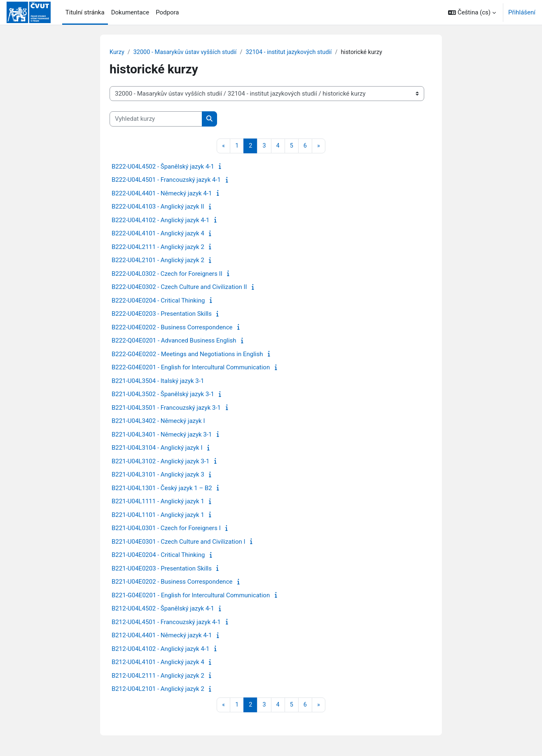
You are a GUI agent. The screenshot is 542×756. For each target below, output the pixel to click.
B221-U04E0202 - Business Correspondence (172, 582)
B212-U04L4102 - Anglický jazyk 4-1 (160, 649)
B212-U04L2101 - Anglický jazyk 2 (158, 690)
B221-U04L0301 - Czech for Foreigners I (166, 529)
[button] (472, 12)
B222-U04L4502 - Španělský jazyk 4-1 (163, 167)
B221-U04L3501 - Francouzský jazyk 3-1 (166, 408)
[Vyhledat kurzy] (156, 119)
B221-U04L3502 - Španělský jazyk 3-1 (163, 395)
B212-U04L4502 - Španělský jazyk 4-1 (163, 609)
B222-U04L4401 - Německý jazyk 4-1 (162, 194)
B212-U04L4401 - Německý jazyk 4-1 (162, 636)
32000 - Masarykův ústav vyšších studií (187, 52)
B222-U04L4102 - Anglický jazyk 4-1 (160, 221)
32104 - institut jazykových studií (295, 52)
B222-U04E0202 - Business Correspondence (172, 328)
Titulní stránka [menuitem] (85, 12)
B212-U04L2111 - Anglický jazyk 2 (158, 676)
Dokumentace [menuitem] (130, 12)
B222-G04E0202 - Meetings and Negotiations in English (187, 355)
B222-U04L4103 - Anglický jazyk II (158, 207)
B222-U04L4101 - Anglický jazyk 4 (158, 234)
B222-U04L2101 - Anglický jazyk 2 (158, 261)
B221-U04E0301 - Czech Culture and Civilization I (179, 542)
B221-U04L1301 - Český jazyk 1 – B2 (162, 488)
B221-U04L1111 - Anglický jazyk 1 (158, 502)
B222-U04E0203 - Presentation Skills (162, 315)
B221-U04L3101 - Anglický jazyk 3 (158, 475)
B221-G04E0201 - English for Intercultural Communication (191, 596)
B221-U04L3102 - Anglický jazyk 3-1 (160, 462)
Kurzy (117, 52)
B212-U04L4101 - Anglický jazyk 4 (158, 663)
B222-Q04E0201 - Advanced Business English (174, 341)
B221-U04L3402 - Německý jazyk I (158, 422)
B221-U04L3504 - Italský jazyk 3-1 (158, 381)
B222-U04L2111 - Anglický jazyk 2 (158, 247)
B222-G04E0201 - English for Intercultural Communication (191, 368)
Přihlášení (522, 12)
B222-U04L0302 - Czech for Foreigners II (167, 274)
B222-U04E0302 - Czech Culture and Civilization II (179, 288)
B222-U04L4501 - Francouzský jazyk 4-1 (166, 181)
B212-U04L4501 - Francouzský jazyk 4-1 (166, 622)
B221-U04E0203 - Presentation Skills (162, 569)
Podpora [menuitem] (167, 12)
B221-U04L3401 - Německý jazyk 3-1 (162, 435)
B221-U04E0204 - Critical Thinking (158, 556)
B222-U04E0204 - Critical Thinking (158, 301)
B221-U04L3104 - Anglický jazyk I (157, 448)
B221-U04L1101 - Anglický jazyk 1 (158, 515)
